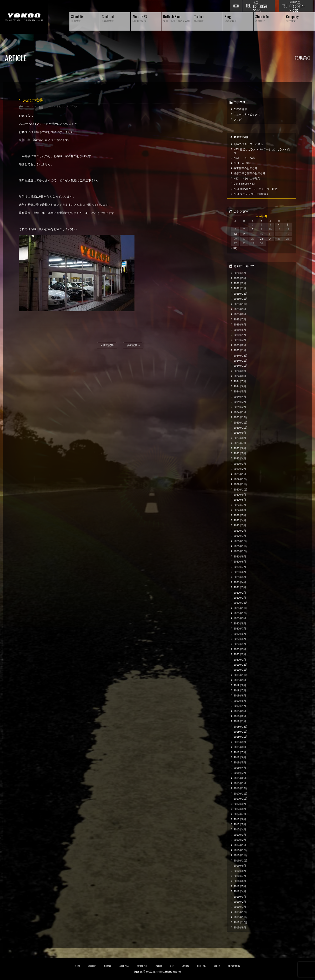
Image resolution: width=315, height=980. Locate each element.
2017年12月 (241, 788)
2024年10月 (241, 366)
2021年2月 (240, 593)
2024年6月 (240, 386)
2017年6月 (240, 819)
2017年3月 (240, 835)
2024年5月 (240, 391)
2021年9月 (240, 556)
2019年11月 (241, 670)
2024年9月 (240, 371)
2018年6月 (240, 757)
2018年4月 (240, 768)
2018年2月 (240, 778)
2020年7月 (240, 629)
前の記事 (107, 345)
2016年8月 (240, 871)
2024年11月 (241, 361)
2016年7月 (240, 876)
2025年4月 (240, 335)
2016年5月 (240, 886)
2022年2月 (240, 531)
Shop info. (201, 966)
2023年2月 (240, 469)
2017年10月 (241, 799)
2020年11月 (241, 608)
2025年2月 (240, 345)
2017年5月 (240, 824)
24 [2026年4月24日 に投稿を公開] (270, 239)
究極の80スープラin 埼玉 (248, 144)
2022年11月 (241, 484)
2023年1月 (240, 474)
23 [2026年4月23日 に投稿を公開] (261, 239)
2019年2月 (240, 716)
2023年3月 (240, 464)
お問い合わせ (236, 6)
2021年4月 (240, 582)
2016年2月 (240, 902)
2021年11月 (241, 546)
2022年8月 (240, 500)
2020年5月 (240, 639)
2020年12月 (241, 603)
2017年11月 (241, 794)
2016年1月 (240, 907)
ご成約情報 (240, 109)
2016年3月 (240, 897)
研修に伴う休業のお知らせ (249, 173)
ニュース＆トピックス (56, 106)
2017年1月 (240, 845)
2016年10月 (241, 861)
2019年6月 (240, 695)
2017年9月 (240, 804)
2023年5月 (240, 453)
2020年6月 (240, 634)
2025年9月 (240, 309)
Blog (172, 966)
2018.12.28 (30, 106)
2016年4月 (240, 891)
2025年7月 (240, 319)
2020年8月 (240, 623)
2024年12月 (241, 356)
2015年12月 (241, 912)
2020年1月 (240, 660)
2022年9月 (240, 495)
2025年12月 (241, 294)
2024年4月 (240, 397)
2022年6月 (240, 510)
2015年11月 (241, 917)
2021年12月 (241, 541)
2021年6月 (240, 572)
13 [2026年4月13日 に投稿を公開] (235, 234)
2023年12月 (241, 417)
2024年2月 (240, 407)
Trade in (158, 966)
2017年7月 (240, 814)
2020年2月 (240, 654)
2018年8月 (240, 747)
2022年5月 (240, 515)
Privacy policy (234, 966)
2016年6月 (240, 881)
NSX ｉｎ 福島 (244, 158)
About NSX (124, 966)
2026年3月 (240, 278)
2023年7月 (240, 443)
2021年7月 (240, 567)
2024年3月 (240, 402)
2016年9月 (240, 866)
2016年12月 (241, 850)
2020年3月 (240, 649)
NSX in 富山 (243, 163)
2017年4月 (240, 829)
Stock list (92, 966)
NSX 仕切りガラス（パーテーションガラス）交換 (262, 151)
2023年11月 (241, 423)
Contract (108, 966)
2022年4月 (240, 520)
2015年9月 (240, 927)
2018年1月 (240, 783)
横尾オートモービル (24, 17)
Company (185, 966)
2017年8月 (240, 809)
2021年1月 (240, 598)
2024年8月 (240, 376)
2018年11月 (241, 732)
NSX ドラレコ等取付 (247, 179)
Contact (217, 966)
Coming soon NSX (244, 184)
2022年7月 (240, 505)
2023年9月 (240, 433)
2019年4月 (240, 706)
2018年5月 (240, 762)
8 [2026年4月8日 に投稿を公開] (253, 229)
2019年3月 (240, 711)
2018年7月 (240, 752)
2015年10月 (241, 922)
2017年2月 (240, 840)
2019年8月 (240, 685)
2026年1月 (240, 288)
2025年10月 (241, 304)
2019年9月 (240, 680)
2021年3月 (240, 587)
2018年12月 (241, 727)
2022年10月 (241, 490)
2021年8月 (240, 562)
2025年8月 (240, 314)
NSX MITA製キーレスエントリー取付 (255, 189)
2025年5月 (240, 330)
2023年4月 (240, 458)
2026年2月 (240, 283)
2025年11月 (241, 299)
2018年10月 (241, 737)
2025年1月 (240, 350)
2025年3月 (240, 340)
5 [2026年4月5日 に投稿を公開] (288, 225)
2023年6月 (240, 448)
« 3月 (234, 248)
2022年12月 (241, 479)
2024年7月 (240, 381)
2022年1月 (240, 536)
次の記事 (133, 345)
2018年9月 (240, 742)
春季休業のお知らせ (245, 168)
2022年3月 (240, 525)
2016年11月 (241, 855)
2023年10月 (241, 428)
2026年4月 (240, 273)
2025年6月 (240, 324)
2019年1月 (240, 721)
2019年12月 (241, 665)
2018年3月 (240, 773)
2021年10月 (241, 551)
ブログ (74, 106)
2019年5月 (240, 701)
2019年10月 (241, 675)
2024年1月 (240, 412)
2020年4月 (240, 644)
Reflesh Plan (142, 966)
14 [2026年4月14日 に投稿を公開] (244, 234)
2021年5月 (240, 577)
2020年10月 (241, 613)
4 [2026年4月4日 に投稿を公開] (279, 225)
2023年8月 (240, 438)
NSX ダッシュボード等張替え (251, 194)
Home (77, 966)
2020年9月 (240, 618)
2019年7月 (240, 690)
